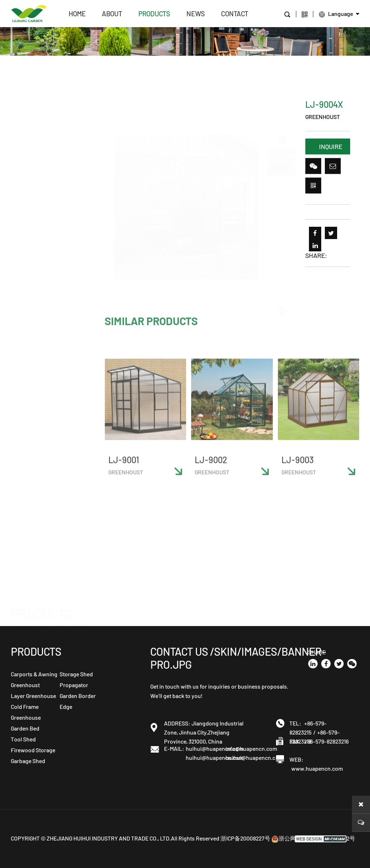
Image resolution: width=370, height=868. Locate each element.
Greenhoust (37, 222)
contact (235, 14)
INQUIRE (331, 148)
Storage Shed (40, 403)
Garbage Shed (41, 382)
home (77, 14)
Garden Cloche (43, 424)
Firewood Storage (32, 355)
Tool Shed (33, 329)
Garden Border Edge (44, 504)
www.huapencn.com (317, 768)
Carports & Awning (36, 196)
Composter (35, 552)
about (112, 14)
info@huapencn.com (245, 748)
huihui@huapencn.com (206, 748)
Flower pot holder (36, 579)
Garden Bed (36, 307)
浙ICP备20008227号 (245, 838)
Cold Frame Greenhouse (37, 281)
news (196, 14)
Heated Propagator (37, 451)
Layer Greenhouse (37, 249)
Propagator (37, 478)
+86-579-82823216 (326, 741)
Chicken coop (40, 605)
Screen (27, 531)
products (154, 14)
